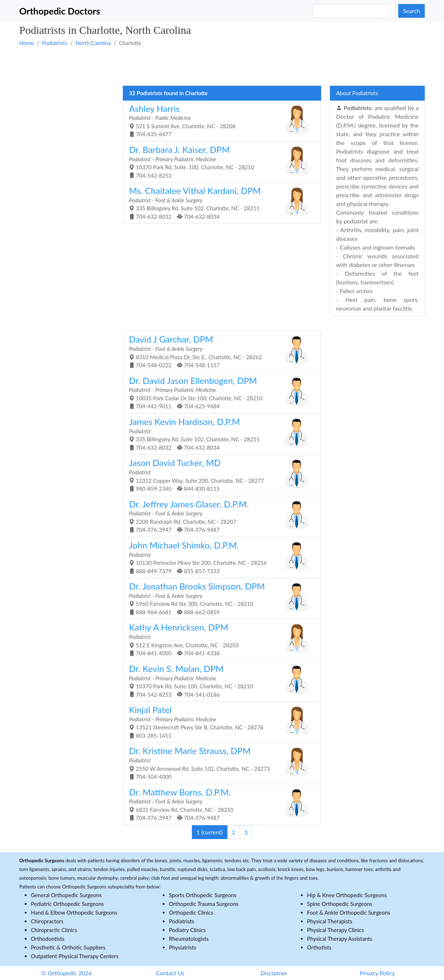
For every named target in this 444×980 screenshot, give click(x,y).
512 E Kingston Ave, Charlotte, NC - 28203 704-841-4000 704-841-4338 (219, 639)
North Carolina (93, 43)
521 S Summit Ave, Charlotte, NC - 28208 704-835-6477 (219, 120)
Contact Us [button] (170, 973)
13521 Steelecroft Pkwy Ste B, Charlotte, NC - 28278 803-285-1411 (219, 722)
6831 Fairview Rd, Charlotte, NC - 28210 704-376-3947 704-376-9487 (219, 804)
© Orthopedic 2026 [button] (67, 973)
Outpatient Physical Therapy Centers (75, 956)
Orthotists (319, 947)
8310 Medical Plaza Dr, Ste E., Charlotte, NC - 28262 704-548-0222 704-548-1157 (219, 351)
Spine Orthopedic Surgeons (340, 904)
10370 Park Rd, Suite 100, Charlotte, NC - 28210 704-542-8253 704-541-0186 (219, 681)
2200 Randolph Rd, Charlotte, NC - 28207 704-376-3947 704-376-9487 (219, 516)
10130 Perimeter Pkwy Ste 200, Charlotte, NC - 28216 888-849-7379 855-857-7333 (219, 557)
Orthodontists (48, 939)
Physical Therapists (330, 921)
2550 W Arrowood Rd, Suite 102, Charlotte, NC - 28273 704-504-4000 (219, 763)
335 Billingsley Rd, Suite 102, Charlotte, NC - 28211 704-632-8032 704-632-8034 (219, 203)
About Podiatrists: (358, 93)
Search (411, 11)
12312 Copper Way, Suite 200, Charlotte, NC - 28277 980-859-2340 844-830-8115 (219, 475)
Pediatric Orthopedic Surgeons (67, 904)
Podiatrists (55, 43)
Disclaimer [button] (274, 973)
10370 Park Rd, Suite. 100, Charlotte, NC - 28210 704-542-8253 (219, 161)
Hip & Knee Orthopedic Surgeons (347, 895)
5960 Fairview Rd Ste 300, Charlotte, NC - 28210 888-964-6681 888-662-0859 (219, 598)
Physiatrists (183, 947)
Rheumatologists (189, 939)
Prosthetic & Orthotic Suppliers (68, 947)
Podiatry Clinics (187, 930)
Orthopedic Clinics (191, 912)
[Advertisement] (222, 66)
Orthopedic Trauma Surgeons (204, 904)
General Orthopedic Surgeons (66, 895)
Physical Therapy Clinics (335, 930)
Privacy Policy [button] (377, 973)
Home (27, 43)
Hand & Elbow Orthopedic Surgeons (74, 912)
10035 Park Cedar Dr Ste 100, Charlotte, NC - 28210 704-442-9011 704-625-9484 (219, 392)
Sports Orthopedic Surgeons (203, 895)
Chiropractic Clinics (54, 930)
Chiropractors (47, 921)
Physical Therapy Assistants (340, 939)
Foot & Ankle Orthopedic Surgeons (349, 912)
